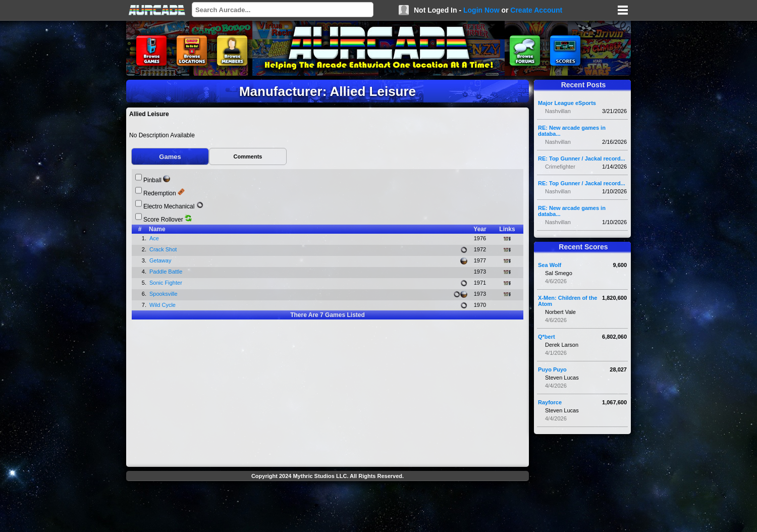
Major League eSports (567, 103)
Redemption (160, 193)
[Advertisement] (328, 508)
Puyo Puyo (552, 369)
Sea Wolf (550, 265)
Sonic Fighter (167, 283)
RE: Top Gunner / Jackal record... (582, 158)
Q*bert (547, 337)
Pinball (152, 180)
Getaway (161, 260)
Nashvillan (558, 111)
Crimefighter (560, 167)
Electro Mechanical (169, 206)
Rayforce (550, 402)
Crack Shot (164, 249)
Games (170, 157)
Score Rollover (163, 220)
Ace (155, 238)
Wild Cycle (163, 305)
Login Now (481, 10)
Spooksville (164, 294)
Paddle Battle (167, 272)
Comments (248, 156)
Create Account (536, 10)
